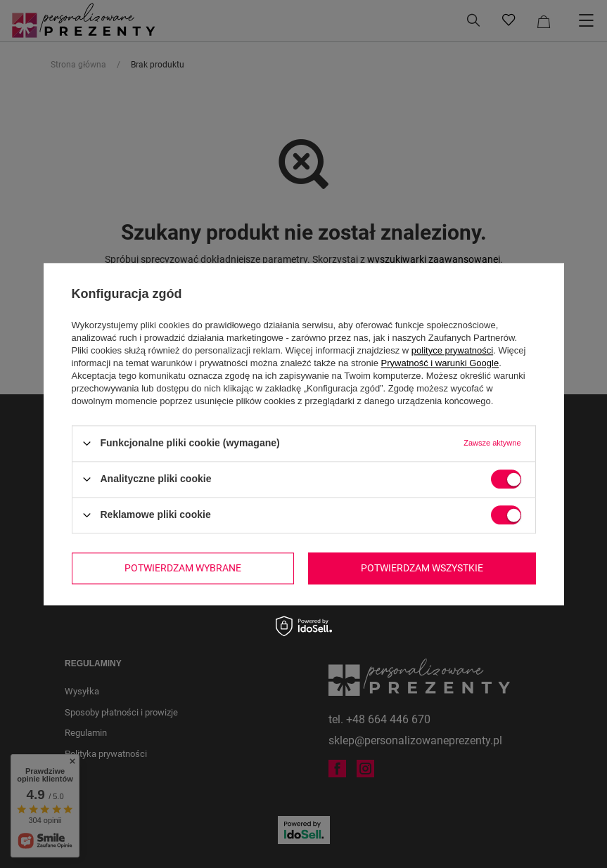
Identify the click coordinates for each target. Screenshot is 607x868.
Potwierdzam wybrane (183, 568)
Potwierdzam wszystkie (422, 568)
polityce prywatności (452, 350)
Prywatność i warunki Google (440, 363)
